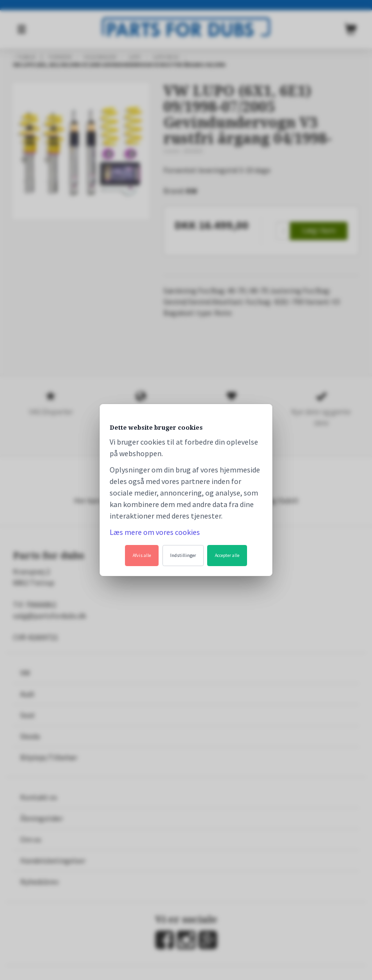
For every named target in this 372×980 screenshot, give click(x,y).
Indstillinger (183, 555)
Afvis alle (142, 555)
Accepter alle (227, 555)
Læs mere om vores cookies (155, 532)
